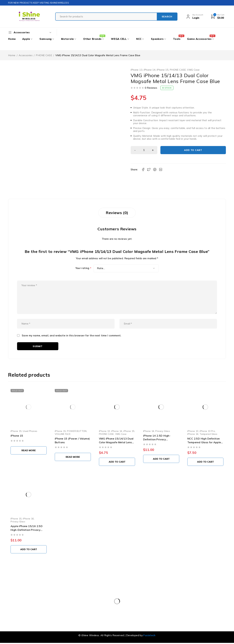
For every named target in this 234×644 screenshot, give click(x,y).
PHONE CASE (44, 55)
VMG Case (193, 70)
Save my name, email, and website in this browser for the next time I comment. (71, 336)
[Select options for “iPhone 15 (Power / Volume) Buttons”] (73, 457)
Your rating (83, 268)
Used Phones (30, 431)
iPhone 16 (28, 519)
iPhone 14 (149, 70)
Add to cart (193, 150)
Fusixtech (149, 635)
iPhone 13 (136, 70)
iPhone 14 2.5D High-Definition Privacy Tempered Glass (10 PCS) (160, 439)
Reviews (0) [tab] (117, 213)
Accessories (26, 55)
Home (12, 55)
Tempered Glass (208, 434)
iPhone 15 (162, 70)
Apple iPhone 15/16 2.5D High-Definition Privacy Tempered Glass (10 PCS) (27, 530)
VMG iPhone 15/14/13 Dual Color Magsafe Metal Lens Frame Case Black (116, 442)
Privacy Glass (163, 431)
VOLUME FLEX (63, 434)
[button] (117, 462)
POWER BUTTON (77, 431)
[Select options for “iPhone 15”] (29, 450)
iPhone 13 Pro (207, 431)
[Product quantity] (144, 150)
